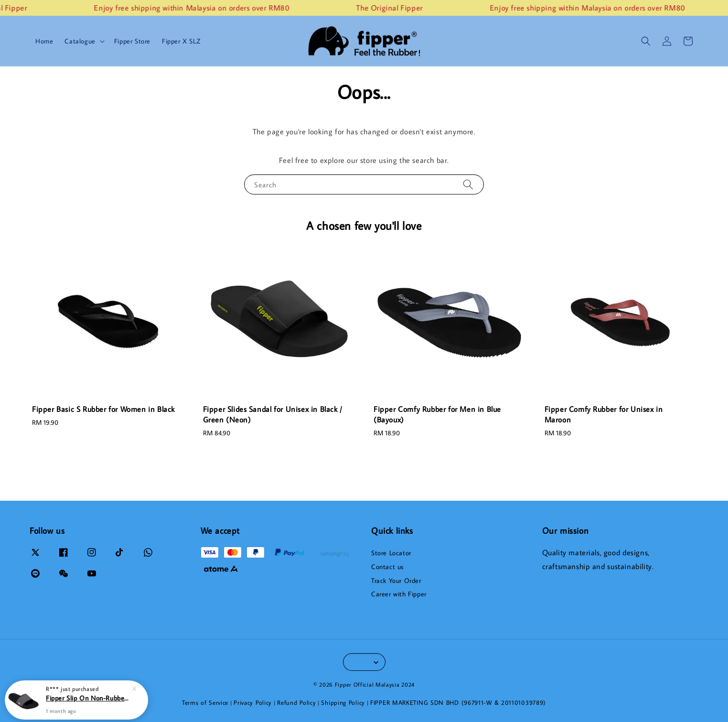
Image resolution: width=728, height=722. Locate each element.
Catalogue (80, 41)
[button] (646, 41)
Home (44, 41)
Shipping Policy (343, 702)
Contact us (387, 567)
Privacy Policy (253, 702)
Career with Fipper (399, 594)
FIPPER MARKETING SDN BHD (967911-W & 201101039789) (458, 702)
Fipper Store (132, 41)
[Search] (468, 184)
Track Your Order (396, 581)
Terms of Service (205, 702)
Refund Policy (296, 702)
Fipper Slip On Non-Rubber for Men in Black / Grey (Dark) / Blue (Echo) (88, 702)
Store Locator (391, 553)
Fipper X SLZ (181, 41)
